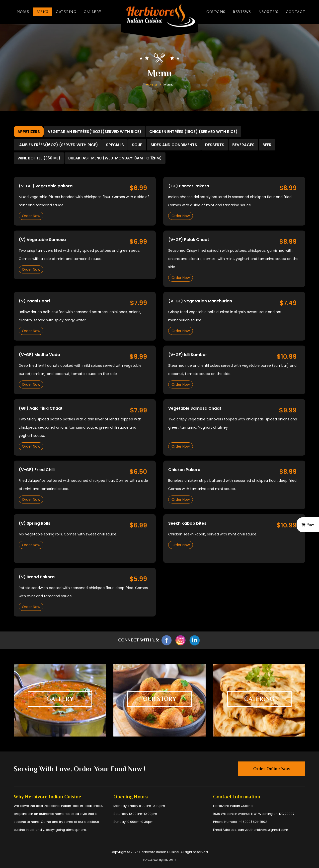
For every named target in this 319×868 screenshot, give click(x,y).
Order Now (31, 216)
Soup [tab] (137, 145)
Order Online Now (272, 769)
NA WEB (170, 860)
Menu (42, 12)
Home (23, 12)
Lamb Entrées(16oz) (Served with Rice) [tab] (58, 145)
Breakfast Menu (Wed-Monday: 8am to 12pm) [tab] (115, 158)
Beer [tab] (267, 145)
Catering (66, 12)
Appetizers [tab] (29, 132)
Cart (308, 525)
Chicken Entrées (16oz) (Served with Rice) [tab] (193, 132)
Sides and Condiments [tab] (174, 145)
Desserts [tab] (215, 145)
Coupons (216, 12)
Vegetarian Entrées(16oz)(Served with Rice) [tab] (95, 132)
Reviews (242, 12)
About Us (268, 12)
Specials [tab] (115, 145)
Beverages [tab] (243, 145)
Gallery (92, 12)
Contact (296, 12)
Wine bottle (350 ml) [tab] (39, 158)
